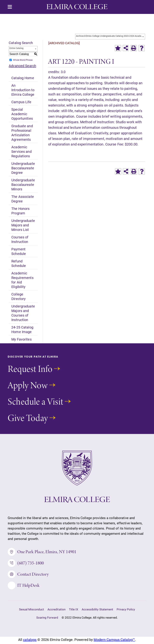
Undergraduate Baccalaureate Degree (23, 168)
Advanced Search (22, 66)
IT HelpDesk (24, 587)
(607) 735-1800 (26, 564)
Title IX (74, 611)
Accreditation (56, 611)
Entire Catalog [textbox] (16, 48)
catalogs (30, 641)
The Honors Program (20, 211)
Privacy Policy (126, 611)
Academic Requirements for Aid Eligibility (22, 280)
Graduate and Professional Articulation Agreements (22, 133)
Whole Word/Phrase (23, 60)
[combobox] (110, 37)
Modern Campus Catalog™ (114, 641)
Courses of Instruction (20, 239)
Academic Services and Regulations (21, 151)
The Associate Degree (23, 199)
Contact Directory (28, 575)
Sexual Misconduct (32, 611)
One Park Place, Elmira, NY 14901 (42, 552)
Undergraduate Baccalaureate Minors (23, 184)
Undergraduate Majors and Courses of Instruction (23, 313)
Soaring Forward (47, 619)
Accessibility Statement (97, 611)
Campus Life (21, 102)
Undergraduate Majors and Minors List (23, 225)
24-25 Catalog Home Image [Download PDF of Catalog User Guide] (22, 329)
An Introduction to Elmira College (23, 90)
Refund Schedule (19, 263)
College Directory (18, 296)
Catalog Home (23, 78)
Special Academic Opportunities (22, 114)
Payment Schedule (19, 251)
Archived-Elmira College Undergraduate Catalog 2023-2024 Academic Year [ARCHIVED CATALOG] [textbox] (110, 36)
